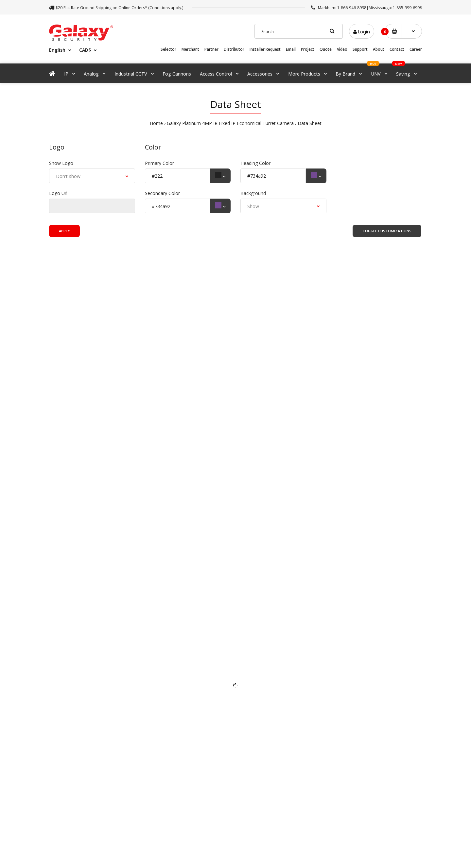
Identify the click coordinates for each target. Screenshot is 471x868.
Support (360, 49)
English (57, 50)
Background (253, 193)
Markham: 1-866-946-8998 (342, 8)
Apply (64, 231)
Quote (326, 49)
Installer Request (265, 49)
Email (291, 49)
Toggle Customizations (387, 231)
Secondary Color (162, 193)
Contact (397, 49)
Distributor (234, 49)
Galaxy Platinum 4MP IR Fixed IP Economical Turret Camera (230, 123)
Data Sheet (310, 123)
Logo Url (58, 193)
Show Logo (61, 163)
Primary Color (159, 163)
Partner (211, 49)
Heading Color (255, 163)
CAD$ (85, 50)
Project (308, 49)
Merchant (190, 49)
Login (362, 32)
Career (416, 49)
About (379, 49)
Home (156, 123)
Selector (168, 49)
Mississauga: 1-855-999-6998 (395, 8)
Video (342, 49)
